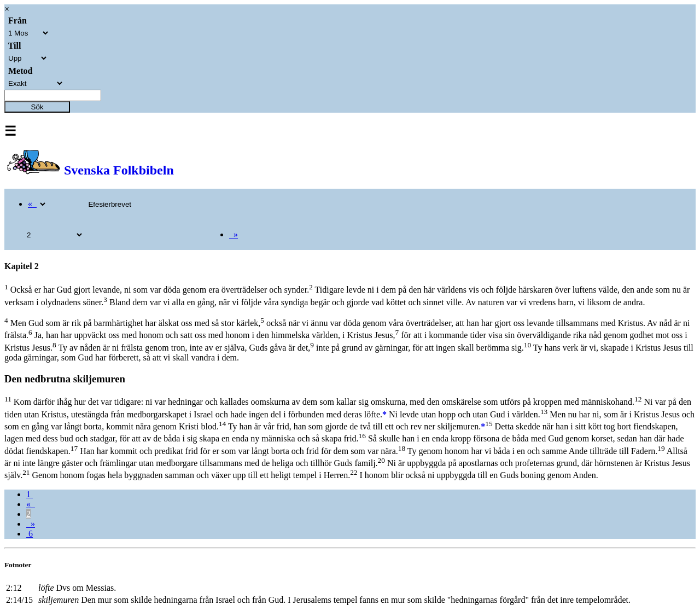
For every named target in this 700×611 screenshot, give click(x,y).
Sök (37, 107)
